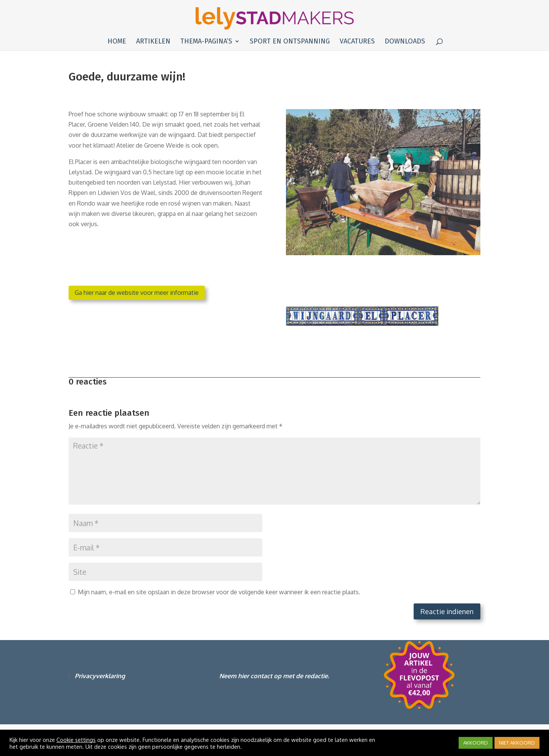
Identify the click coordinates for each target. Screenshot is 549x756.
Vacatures (357, 42)
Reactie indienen (447, 611)
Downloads (405, 42)
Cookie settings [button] (76, 740)
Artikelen (153, 42)
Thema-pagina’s (206, 42)
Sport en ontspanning (290, 42)
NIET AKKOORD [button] (517, 743)
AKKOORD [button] (476, 743)
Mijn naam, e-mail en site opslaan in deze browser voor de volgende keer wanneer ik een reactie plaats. (219, 592)
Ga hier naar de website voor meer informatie (137, 293)
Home (117, 42)
